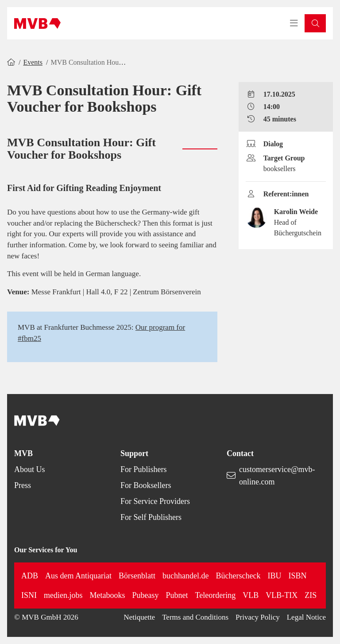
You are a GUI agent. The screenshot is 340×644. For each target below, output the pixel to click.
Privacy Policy (258, 617)
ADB (30, 576)
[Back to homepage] (37, 23)
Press (23, 485)
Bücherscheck (238, 576)
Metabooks (108, 595)
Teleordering (216, 595)
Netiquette (139, 617)
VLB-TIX (282, 595)
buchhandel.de (185, 576)
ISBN (297, 576)
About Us (30, 469)
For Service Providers (155, 501)
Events (33, 62)
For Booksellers (146, 485)
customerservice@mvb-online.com (277, 476)
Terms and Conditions (195, 617)
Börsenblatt (137, 576)
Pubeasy (146, 595)
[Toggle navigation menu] (294, 23)
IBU (274, 576)
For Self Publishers (151, 517)
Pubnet (177, 595)
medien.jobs (63, 595)
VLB (251, 595)
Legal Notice (306, 617)
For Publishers (144, 469)
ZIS (311, 595)
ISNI (29, 595)
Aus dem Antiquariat (78, 576)
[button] (315, 23)
